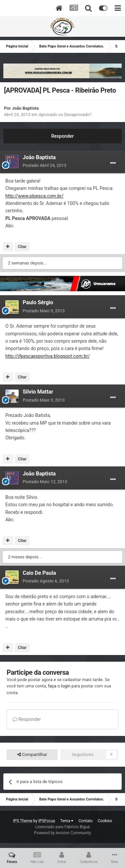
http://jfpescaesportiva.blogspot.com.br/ (47, 356)
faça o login (59, 686)
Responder (62, 136)
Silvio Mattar (38, 392)
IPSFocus (47, 821)
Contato (85, 821)
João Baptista (25, 108)
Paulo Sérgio (38, 302)
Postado (44, 165)
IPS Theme (23, 821)
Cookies (105, 821)
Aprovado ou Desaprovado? (65, 115)
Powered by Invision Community (62, 833)
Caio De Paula (39, 573)
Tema (67, 821)
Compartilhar (32, 755)
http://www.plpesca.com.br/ (34, 196)
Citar (22, 247)
